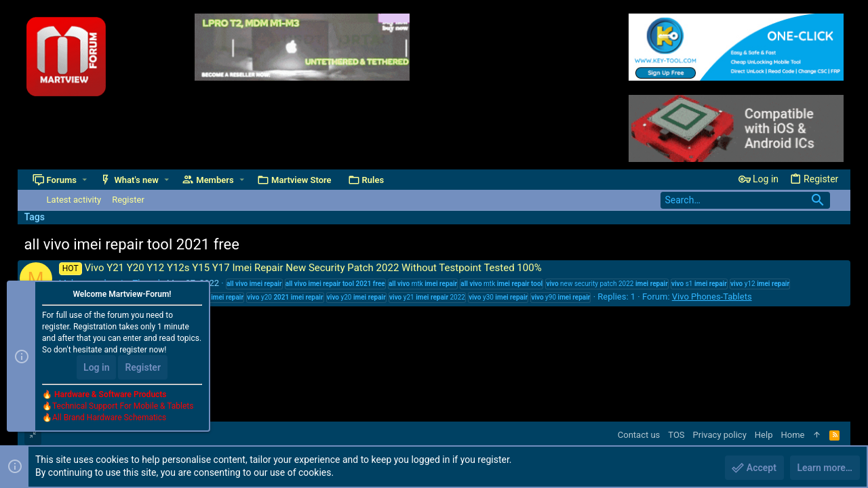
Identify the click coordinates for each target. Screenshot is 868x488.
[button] (84, 180)
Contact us (639, 435)
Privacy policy (720, 435)
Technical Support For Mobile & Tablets (123, 406)
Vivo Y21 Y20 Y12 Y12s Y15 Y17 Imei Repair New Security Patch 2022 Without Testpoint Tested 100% (300, 268)
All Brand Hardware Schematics (109, 418)
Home (792, 435)
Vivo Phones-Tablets (712, 297)
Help (764, 435)
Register (143, 367)
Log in (96, 367)
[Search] (745, 200)
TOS (676, 435)
